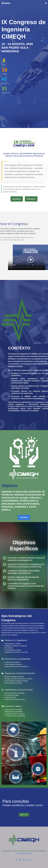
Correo (24, 815)
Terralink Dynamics (24, 853)
